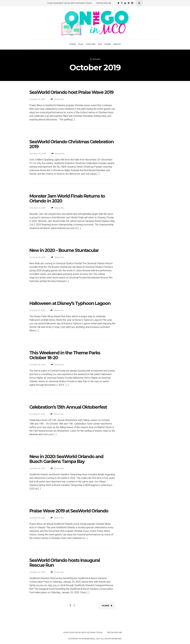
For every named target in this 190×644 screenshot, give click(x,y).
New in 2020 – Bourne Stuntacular (64, 250)
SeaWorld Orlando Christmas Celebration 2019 (72, 144)
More (108, 44)
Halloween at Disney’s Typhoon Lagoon (70, 303)
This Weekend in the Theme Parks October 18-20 (65, 355)
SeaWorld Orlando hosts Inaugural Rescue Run (65, 563)
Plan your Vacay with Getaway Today (83, 632)
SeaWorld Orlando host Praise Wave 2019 (71, 92)
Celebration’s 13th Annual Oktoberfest (68, 407)
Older (107, 606)
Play (81, 44)
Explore (91, 44)
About (117, 44)
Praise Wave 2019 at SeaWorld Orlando (69, 511)
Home (73, 44)
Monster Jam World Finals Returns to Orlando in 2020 (67, 198)
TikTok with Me (104, 3)
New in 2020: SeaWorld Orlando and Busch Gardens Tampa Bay (66, 459)
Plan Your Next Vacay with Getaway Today (70, 3)
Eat (100, 44)
